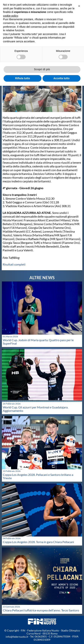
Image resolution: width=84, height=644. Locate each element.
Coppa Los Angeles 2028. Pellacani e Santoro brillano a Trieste (38, 476)
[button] (79, 6)
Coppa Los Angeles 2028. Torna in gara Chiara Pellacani (38, 542)
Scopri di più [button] (42, 69)
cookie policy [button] (10, 16)
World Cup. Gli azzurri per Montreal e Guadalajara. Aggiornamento (36, 409)
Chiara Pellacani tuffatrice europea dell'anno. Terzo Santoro (41, 610)
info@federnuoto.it (17, 637)
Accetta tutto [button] (62, 78)
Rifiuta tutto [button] (23, 78)
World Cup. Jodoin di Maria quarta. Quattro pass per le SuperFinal (38, 342)
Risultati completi (14, 264)
